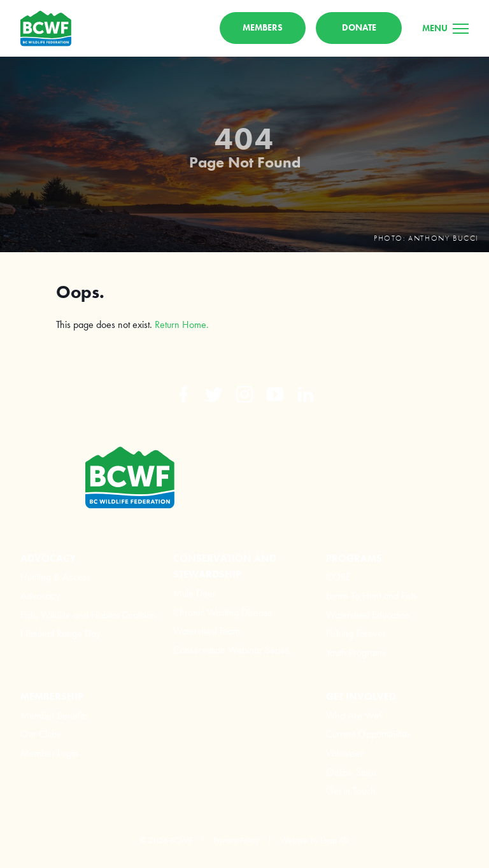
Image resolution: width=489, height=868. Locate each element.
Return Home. (182, 324)
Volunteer (345, 753)
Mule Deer (195, 593)
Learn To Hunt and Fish (371, 596)
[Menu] (445, 28)
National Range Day (60, 633)
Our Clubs (40, 734)
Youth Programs (356, 652)
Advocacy (40, 596)
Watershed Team (207, 631)
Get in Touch (351, 791)
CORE (338, 577)
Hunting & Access (55, 577)
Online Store (351, 772)
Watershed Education (368, 615)
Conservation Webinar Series (231, 650)
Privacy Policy (236, 840)
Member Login (49, 753)
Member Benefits (54, 715)
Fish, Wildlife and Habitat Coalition (88, 615)
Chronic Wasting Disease (223, 612)
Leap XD (335, 840)
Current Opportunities (368, 734)
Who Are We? (355, 715)
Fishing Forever (356, 633)
